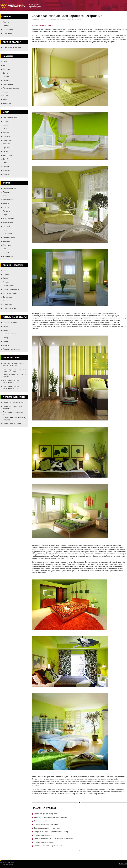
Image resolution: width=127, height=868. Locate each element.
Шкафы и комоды (10, 334)
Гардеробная (8, 84)
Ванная (6, 77)
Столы (5, 326)
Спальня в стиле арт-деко (44, 842)
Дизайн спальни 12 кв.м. (12, 424)
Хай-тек (6, 207)
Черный (6, 163)
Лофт (5, 215)
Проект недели (9, 29)
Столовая (7, 81)
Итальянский (8, 230)
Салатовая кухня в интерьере (45, 814)
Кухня (5, 65)
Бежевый (6, 125)
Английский (7, 234)
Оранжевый (7, 148)
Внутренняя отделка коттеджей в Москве (11, 382)
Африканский (8, 256)
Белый (6, 121)
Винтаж (6, 253)
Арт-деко (6, 211)
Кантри (6, 196)
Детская (6, 73)
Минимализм (8, 200)
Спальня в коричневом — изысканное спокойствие (54, 839)
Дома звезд (7, 33)
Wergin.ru (13, 6)
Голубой (6, 167)
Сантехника (7, 297)
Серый (6, 151)
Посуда (6, 338)
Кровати (6, 345)
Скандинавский (9, 237)
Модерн (6, 203)
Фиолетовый (8, 155)
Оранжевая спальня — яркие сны (47, 828)
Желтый (6, 132)
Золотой (6, 174)
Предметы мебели (10, 322)
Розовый (6, 170)
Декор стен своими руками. (13, 402)
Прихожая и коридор (11, 88)
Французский (8, 222)
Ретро (5, 249)
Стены (5, 278)
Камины (6, 301)
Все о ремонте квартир (12, 47)
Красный (6, 144)
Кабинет (6, 92)
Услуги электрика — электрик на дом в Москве (14, 370)
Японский (7, 226)
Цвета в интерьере (10, 117)
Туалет (6, 99)
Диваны (6, 341)
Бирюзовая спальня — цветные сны (48, 846)
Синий (5, 159)
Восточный (7, 245)
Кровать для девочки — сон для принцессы (51, 817)
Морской (6, 241)
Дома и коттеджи (9, 308)
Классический (8, 219)
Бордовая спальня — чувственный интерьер (51, 832)
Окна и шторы (8, 286)
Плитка (6, 282)
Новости (6, 26)
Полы (5, 271)
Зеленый (6, 136)
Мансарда (7, 103)
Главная (6, 22)
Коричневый (8, 140)
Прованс (6, 192)
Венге (5, 129)
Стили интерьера (10, 188)
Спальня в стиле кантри (43, 835)
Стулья (6, 330)
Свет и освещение (10, 293)
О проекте (123, 864)
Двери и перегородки (11, 289)
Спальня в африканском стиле (46, 824)
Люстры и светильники (12, 349)
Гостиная (6, 62)
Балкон (6, 96)
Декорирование (9, 305)
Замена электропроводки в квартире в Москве (13, 364)
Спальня (6, 69)
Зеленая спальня (40, 821)
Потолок (6, 274)
